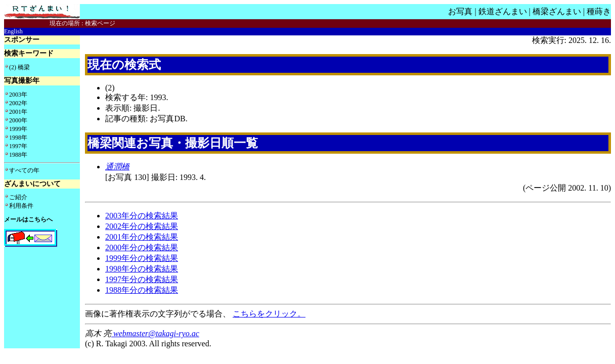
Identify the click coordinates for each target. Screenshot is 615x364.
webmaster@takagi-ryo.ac (155, 333)
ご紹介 (18, 197)
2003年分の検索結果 (142, 216)
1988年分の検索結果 (142, 290)
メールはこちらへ (28, 219)
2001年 (18, 112)
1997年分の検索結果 (142, 279)
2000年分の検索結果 (142, 247)
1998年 (18, 138)
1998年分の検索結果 (142, 269)
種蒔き (599, 11)
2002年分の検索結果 (142, 226)
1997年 (18, 146)
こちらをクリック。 (269, 314)
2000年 (18, 120)
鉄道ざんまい (503, 11)
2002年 (18, 103)
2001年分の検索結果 (142, 237)
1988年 (18, 155)
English (13, 31)
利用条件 (21, 206)
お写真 (460, 11)
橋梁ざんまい (557, 11)
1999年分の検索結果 (142, 258)
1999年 (18, 129)
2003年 (18, 95)
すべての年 (24, 170)
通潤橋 (117, 167)
